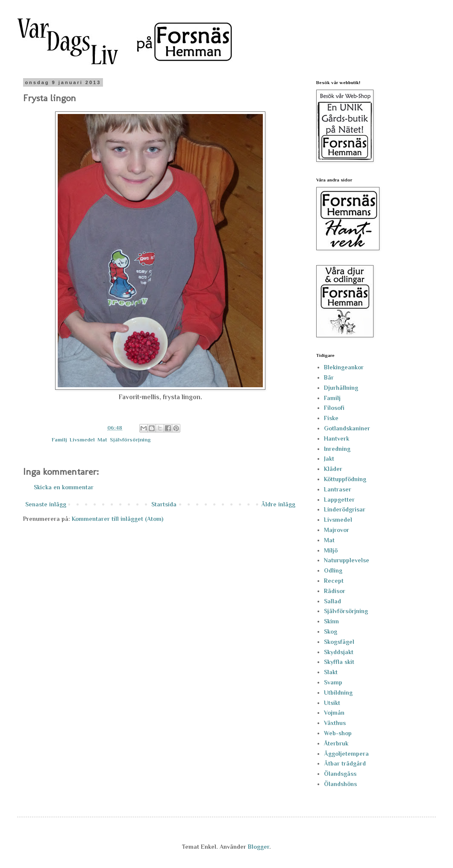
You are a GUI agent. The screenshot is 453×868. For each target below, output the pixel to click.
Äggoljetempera (346, 754)
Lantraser (338, 489)
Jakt (329, 459)
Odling (333, 570)
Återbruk (336, 743)
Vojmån (334, 713)
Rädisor (335, 591)
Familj (59, 440)
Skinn (331, 621)
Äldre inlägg (278, 504)
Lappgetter (339, 500)
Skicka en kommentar (64, 487)
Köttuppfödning (345, 479)
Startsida (164, 504)
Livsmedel (82, 440)
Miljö (331, 550)
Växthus (335, 723)
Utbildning (338, 693)
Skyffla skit (339, 662)
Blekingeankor (344, 367)
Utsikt (332, 703)
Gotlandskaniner (347, 428)
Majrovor (337, 530)
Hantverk (337, 438)
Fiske (331, 418)
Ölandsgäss (340, 774)
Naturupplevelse (347, 560)
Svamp (333, 682)
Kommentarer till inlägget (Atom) (118, 519)
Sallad (332, 601)
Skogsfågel (339, 642)
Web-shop (338, 733)
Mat (102, 440)
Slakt (331, 672)
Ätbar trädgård (345, 763)
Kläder (333, 469)
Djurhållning (341, 388)
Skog (331, 631)
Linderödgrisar (345, 509)
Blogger (259, 847)
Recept (334, 581)
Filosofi (334, 408)
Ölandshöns (340, 784)
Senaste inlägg (46, 504)
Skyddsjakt (339, 652)
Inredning (337, 449)
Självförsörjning (130, 440)
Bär (329, 377)
